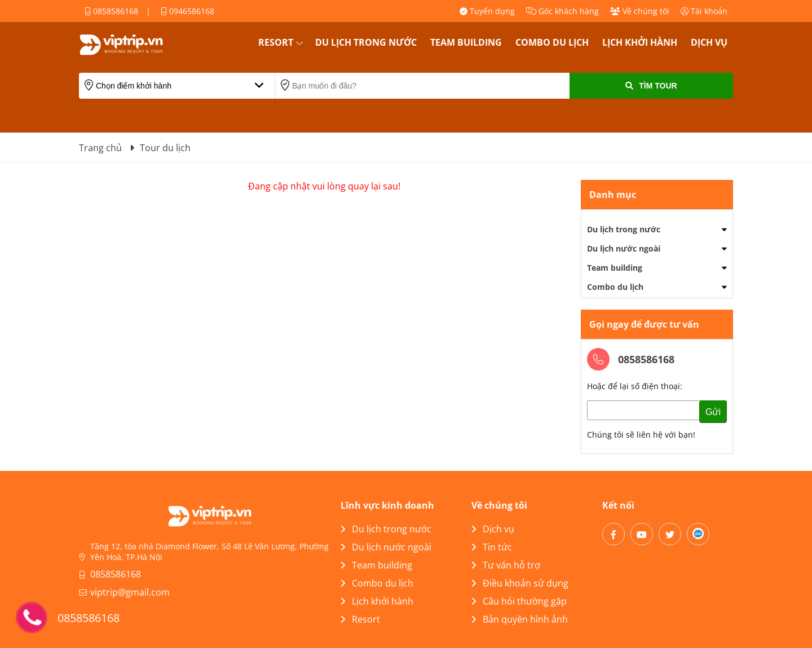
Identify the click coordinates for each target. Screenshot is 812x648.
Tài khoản (704, 11)
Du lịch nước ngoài (624, 248)
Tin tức (492, 547)
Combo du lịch (552, 42)
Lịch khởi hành (640, 42)
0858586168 (111, 11)
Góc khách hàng (562, 11)
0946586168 (187, 11)
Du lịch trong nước (366, 42)
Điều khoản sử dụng (520, 583)
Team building (466, 42)
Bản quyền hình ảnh (520, 619)
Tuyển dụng (487, 11)
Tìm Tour (651, 86)
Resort (276, 42)
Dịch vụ (709, 42)
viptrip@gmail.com (130, 592)
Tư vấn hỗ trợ (506, 565)
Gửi (713, 412)
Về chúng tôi (640, 11)
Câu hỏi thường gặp (519, 601)
